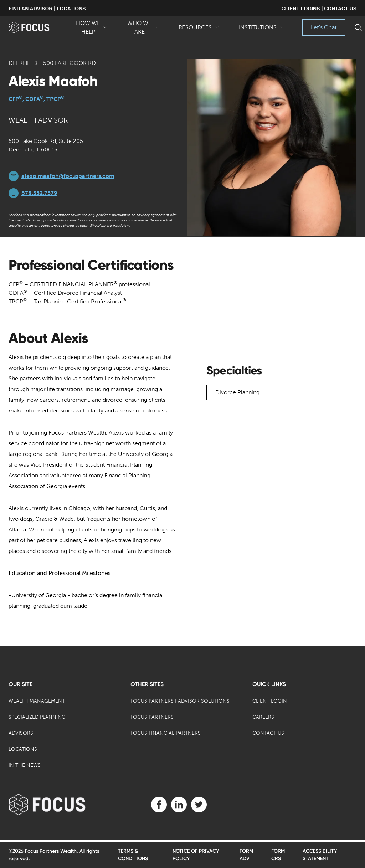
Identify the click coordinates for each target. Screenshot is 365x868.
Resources (199, 30)
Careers (263, 717)
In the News (25, 765)
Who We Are (143, 28)
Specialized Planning (37, 717)
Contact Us (268, 733)
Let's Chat (324, 27)
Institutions (261, 30)
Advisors (21, 733)
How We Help (92, 28)
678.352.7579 (39, 193)
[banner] (37, 27)
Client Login (270, 701)
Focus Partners (152, 717)
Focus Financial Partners (166, 733)
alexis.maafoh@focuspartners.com (68, 176)
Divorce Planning (237, 392)
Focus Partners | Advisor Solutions (180, 701)
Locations (23, 749)
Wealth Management (37, 701)
